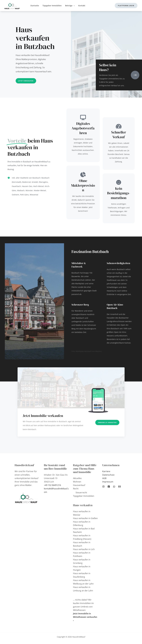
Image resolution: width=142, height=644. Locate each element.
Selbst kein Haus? (108, 67)
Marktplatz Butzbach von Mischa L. (89, 351)
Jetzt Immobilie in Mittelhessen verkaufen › (85, 617)
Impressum (108, 482)
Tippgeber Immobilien (84, 496)
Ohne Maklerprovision (83, 185)
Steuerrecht (81, 493)
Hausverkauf (79, 485)
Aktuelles (77, 478)
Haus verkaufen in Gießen (85, 518)
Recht (76, 489)
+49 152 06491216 (52, 485)
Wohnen (77, 482)
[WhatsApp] (114, 487)
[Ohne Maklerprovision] (83, 175)
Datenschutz (108, 475)
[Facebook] (109, 487)
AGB (104, 478)
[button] (126, 6)
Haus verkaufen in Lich (84, 549)
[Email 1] (119, 487)
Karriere (106, 471)
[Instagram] (103, 487)
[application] (74, 6)
